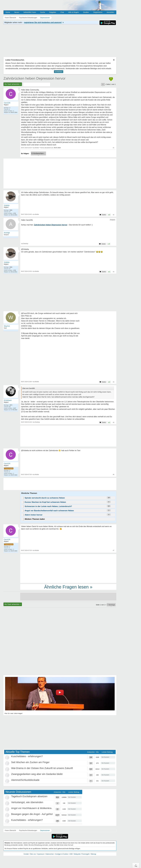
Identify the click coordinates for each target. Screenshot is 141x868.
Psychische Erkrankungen (28, 830)
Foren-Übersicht (10, 830)
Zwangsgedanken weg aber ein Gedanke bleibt (37, 774)
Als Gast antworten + (13, 84)
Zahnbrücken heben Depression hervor (34, 78)
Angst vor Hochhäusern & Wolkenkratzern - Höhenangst (42, 808)
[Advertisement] (68, 568)
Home (8, 12)
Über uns (33, 854)
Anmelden (110, 12)
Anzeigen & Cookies (62, 854)
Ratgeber (53, 12)
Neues (17, 12)
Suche (43, 12)
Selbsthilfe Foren (30, 12)
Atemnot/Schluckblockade (25, 780)
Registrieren (98, 12)
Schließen (59, 72)
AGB (71, 854)
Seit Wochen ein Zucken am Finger (30, 762)
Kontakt (26, 854)
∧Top (136, 865)
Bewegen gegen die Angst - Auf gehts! (32, 814)
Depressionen (45, 830)
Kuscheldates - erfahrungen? (27, 756)
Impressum (41, 854)
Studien (86, 12)
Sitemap (93, 854)
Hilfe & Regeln (74, 12)
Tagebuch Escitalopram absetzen (29, 796)
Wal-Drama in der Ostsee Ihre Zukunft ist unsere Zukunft (42, 768)
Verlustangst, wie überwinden (27, 802)
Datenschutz (50, 854)
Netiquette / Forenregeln (82, 854)
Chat (62, 12)
